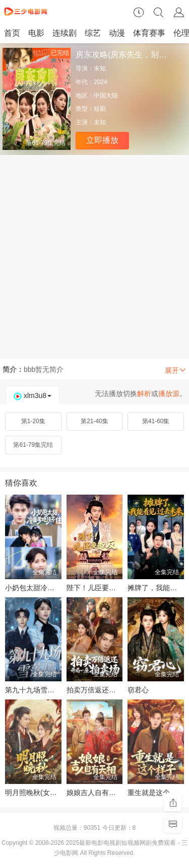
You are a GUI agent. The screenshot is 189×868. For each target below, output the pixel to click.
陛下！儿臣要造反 (95, 588)
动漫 (117, 33)
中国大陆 (106, 96)
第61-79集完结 (33, 445)
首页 (12, 33)
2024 (101, 82)
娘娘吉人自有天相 (95, 793)
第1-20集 (33, 421)
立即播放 (102, 140)
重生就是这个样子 (156, 793)
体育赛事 (149, 33)
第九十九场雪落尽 (33, 690)
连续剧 (65, 33)
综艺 (93, 33)
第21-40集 (94, 421)
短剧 (100, 109)
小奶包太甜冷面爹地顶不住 (47, 588)
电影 (36, 33)
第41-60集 (156, 421)
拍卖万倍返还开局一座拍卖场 (112, 690)
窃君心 (138, 690)
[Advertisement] (94, 254)
